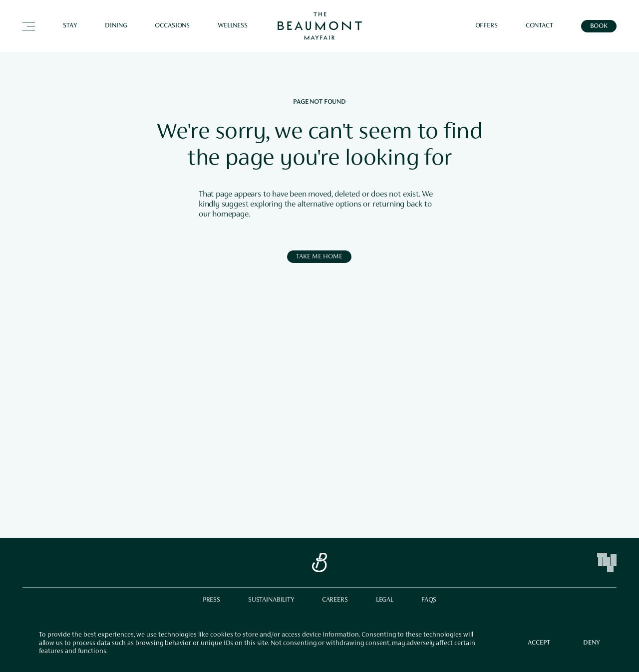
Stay (70, 26)
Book (599, 26)
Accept (539, 643)
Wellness (233, 26)
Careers (335, 600)
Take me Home (319, 257)
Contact (539, 26)
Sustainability (271, 600)
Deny (592, 643)
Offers (486, 26)
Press (211, 600)
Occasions (172, 26)
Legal (385, 600)
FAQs (429, 600)
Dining (116, 26)
